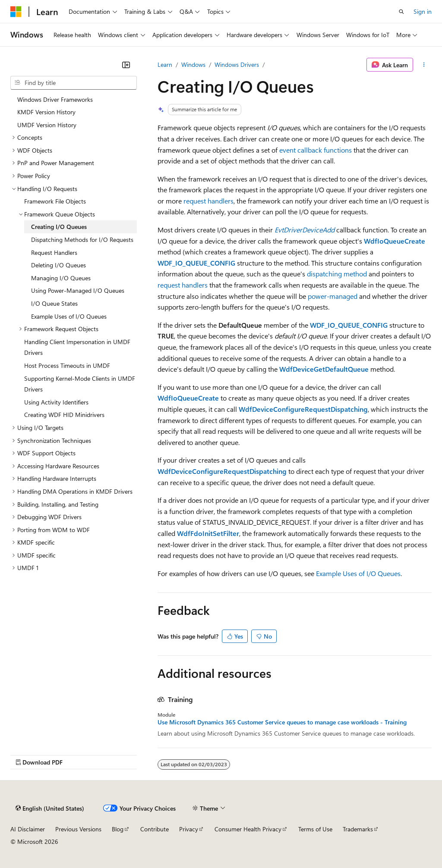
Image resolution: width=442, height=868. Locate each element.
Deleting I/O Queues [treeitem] (58, 265)
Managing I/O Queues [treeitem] (61, 278)
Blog (118, 829)
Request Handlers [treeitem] (54, 252)
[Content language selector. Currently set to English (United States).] (50, 808)
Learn (165, 64)
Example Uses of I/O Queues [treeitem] (69, 316)
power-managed (333, 296)
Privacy (189, 829)
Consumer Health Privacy (248, 829)
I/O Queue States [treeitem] (54, 303)
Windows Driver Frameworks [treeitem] (55, 99)
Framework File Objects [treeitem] (55, 201)
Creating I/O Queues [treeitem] (59, 227)
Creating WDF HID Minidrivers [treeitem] (64, 415)
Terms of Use (315, 829)
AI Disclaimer (28, 829)
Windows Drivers (237, 64)
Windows (193, 64)
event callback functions (316, 150)
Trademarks (358, 829)
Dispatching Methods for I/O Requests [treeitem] (82, 240)
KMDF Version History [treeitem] (46, 112)
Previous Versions (78, 829)
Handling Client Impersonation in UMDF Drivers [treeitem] (77, 347)
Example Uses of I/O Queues (358, 573)
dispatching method (337, 274)
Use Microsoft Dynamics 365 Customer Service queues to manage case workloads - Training (282, 722)
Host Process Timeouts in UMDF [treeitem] (67, 365)
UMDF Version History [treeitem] (47, 125)
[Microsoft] (16, 12)
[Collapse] (126, 65)
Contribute (155, 829)
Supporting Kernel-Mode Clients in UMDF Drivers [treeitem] (80, 384)
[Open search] (401, 12)
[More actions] (424, 65)
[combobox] (74, 83)
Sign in (423, 11)
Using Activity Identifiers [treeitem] (56, 402)
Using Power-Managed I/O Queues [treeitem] (78, 290)
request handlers (208, 201)
